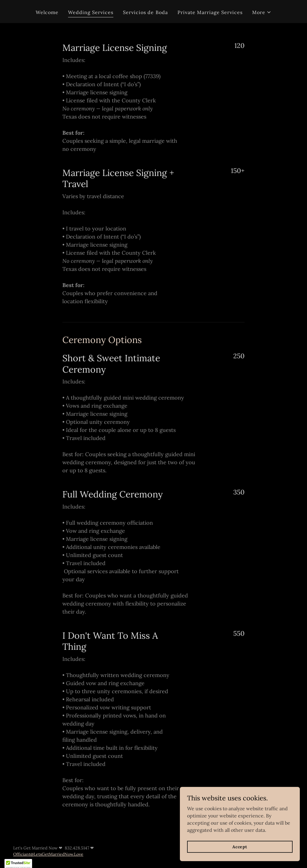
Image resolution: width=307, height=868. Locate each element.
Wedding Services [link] (91, 12)
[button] (262, 12)
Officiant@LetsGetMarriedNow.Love (48, 854)
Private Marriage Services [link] (210, 12)
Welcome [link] (47, 12)
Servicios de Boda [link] (145, 12)
